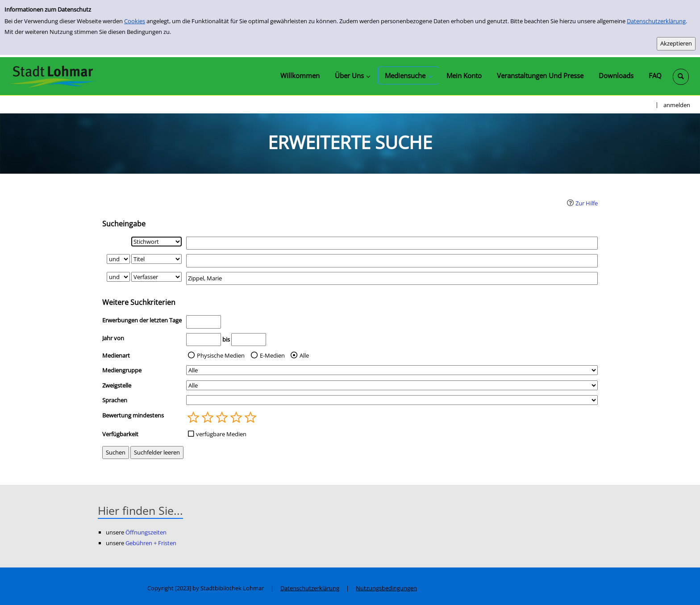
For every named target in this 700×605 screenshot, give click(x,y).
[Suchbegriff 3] (392, 278)
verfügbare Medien (221, 434)
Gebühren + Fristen (151, 543)
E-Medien (272, 355)
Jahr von (113, 338)
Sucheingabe (124, 224)
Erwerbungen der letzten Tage (142, 320)
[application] (352, 75)
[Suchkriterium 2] (156, 259)
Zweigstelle (117, 385)
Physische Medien (221, 355)
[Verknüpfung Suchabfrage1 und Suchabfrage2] (118, 259)
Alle (304, 355)
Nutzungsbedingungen (386, 588)
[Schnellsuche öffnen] (681, 77)
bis (226, 339)
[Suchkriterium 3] (156, 277)
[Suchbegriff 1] (392, 243)
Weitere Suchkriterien (139, 302)
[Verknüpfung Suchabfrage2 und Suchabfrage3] (118, 277)
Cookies (135, 21)
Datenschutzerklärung (656, 21)
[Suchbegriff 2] (392, 261)
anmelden (677, 105)
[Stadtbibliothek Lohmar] (52, 76)
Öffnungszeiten (146, 532)
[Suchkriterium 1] (156, 242)
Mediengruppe (122, 370)
